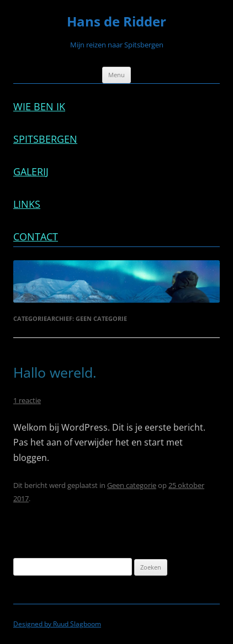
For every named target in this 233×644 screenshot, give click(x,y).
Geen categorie (132, 485)
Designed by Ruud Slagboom (57, 624)
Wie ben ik (39, 106)
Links (27, 204)
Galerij (31, 171)
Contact (36, 237)
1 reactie (27, 400)
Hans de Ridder (116, 22)
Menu (116, 75)
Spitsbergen (45, 139)
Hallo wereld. (55, 372)
